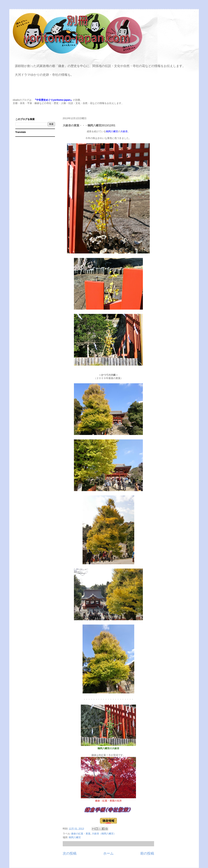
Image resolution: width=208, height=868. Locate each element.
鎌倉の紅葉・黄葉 (81, 834)
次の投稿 (70, 853)
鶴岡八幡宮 (75, 837)
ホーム (108, 853)
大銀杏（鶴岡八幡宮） (104, 834)
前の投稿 (147, 853)
